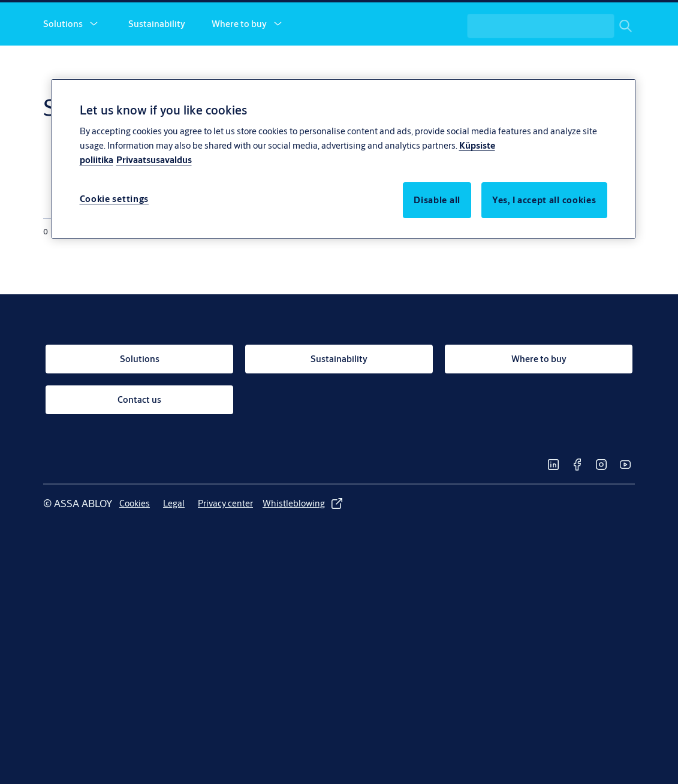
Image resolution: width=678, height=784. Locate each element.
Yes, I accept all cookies (544, 200)
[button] (94, 65)
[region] (343, 159)
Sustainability (157, 64)
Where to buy (239, 64)
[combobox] (558, 65)
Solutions (63, 64)
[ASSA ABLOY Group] (585, 22)
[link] (437, 22)
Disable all (437, 200)
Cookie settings (114, 199)
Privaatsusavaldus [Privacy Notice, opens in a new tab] (154, 160)
